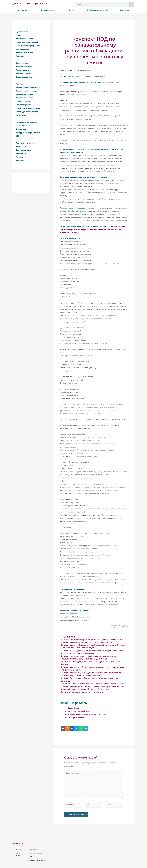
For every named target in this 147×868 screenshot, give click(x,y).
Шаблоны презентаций (98, 10)
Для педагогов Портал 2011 (30, 3)
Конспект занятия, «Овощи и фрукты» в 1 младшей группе (88, 642)
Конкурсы (124, 10)
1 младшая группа (76, 718)
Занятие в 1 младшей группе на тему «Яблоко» (82, 692)
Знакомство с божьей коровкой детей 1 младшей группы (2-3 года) (92, 639)
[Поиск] (132, 4)
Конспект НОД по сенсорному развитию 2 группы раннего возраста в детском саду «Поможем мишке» (93, 229)
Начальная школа (49, 10)
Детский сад (24, 10)
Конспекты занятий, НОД (79, 711)
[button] (63, 728)
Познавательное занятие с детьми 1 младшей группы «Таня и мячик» (93, 684)
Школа (72, 10)
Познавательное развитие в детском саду (87, 714)
